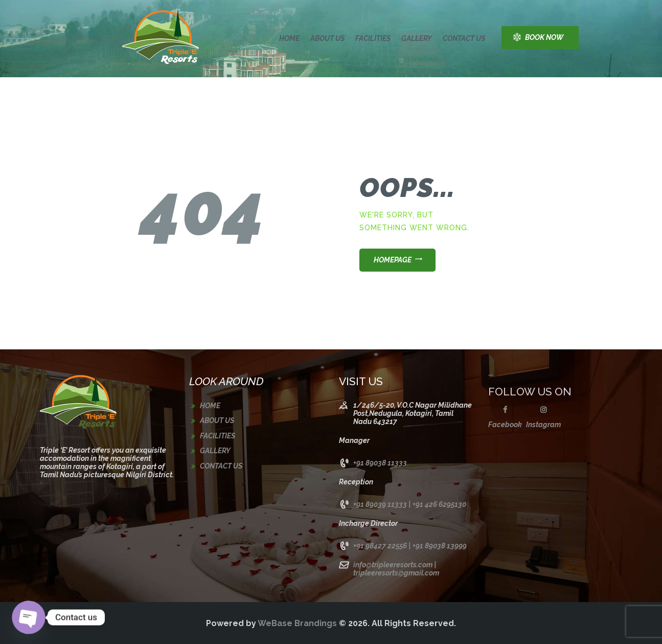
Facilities (218, 436)
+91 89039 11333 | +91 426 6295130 (410, 504)
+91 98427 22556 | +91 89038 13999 (410, 546)
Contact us (221, 466)
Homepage (393, 260)
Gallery (215, 451)
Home (210, 406)
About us (217, 420)
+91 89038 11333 (380, 463)
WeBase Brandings (297, 623)
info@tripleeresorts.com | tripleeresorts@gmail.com (396, 569)
